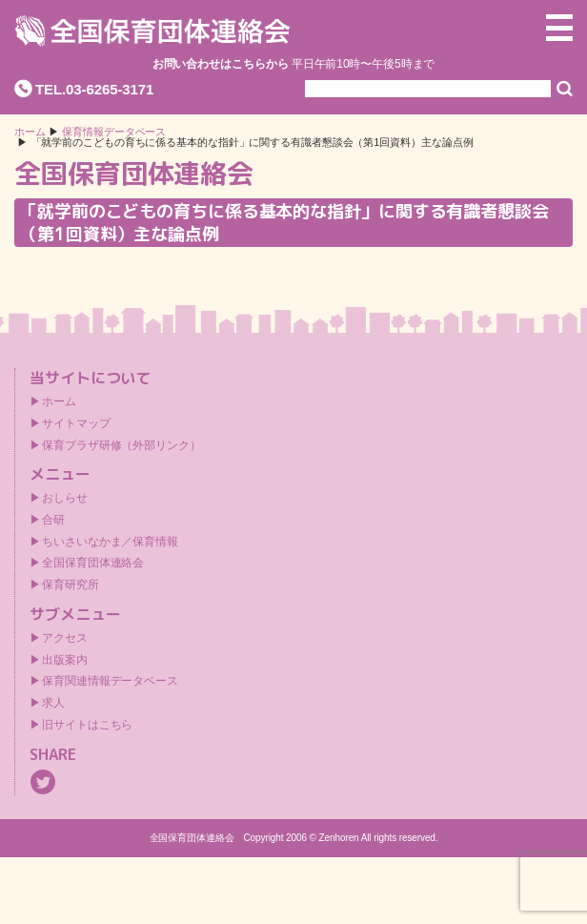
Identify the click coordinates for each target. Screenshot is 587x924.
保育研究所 (71, 585)
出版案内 (65, 660)
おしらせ (65, 498)
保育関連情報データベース (110, 681)
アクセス (65, 638)
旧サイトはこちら (87, 725)
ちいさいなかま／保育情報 (110, 542)
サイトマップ (76, 423)
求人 (53, 703)
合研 (53, 520)
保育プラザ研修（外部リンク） (121, 445)
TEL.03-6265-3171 (94, 89)
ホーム (30, 132)
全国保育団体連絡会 (93, 563)
